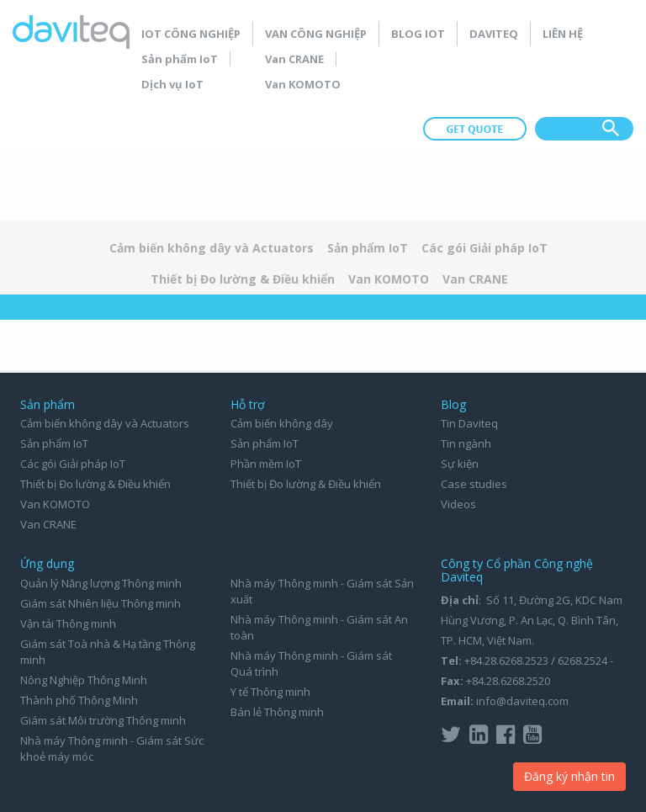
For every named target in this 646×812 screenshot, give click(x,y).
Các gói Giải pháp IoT (484, 248)
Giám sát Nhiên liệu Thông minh (101, 603)
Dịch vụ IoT (172, 84)
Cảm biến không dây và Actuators (212, 248)
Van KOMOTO (303, 84)
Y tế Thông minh (270, 692)
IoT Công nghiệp (191, 34)
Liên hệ (563, 34)
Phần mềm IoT (266, 464)
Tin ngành (466, 443)
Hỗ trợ (248, 404)
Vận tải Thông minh (68, 624)
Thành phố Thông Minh (79, 700)
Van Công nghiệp (316, 34)
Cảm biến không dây (282, 423)
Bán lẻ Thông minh (277, 712)
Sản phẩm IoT (180, 59)
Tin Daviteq (469, 423)
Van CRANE (294, 59)
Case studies (474, 484)
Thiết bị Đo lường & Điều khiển (243, 279)
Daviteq (494, 34)
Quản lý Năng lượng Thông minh (101, 583)
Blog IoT (418, 34)
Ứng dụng (47, 563)
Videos (458, 504)
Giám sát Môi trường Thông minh (103, 720)
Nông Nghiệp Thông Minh (84, 680)
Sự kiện (460, 464)
